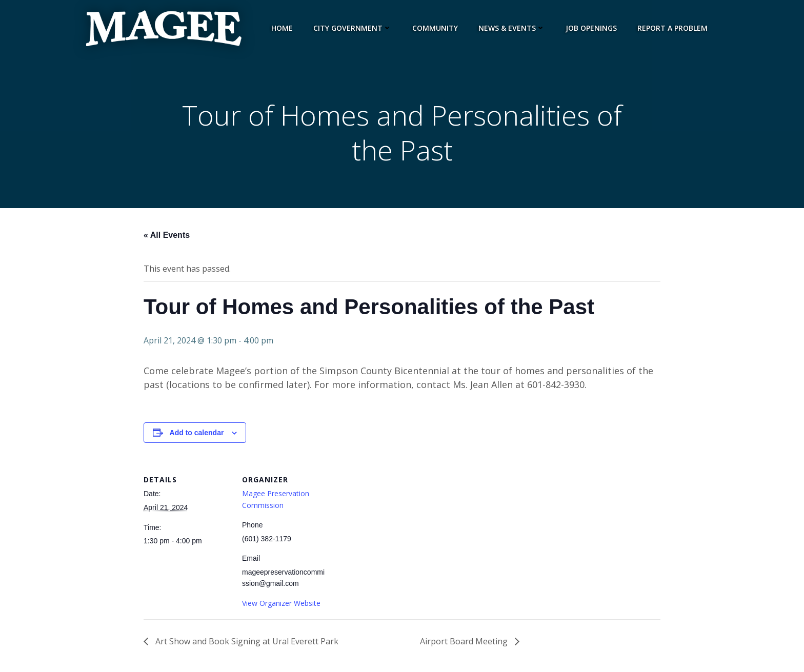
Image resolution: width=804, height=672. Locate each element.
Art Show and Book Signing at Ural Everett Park (246, 641)
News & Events (512, 28)
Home (282, 28)
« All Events (167, 235)
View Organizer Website (281, 603)
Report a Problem (672, 28)
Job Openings (591, 28)
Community (435, 28)
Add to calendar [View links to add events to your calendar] (197, 433)
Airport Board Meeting (465, 641)
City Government (353, 28)
